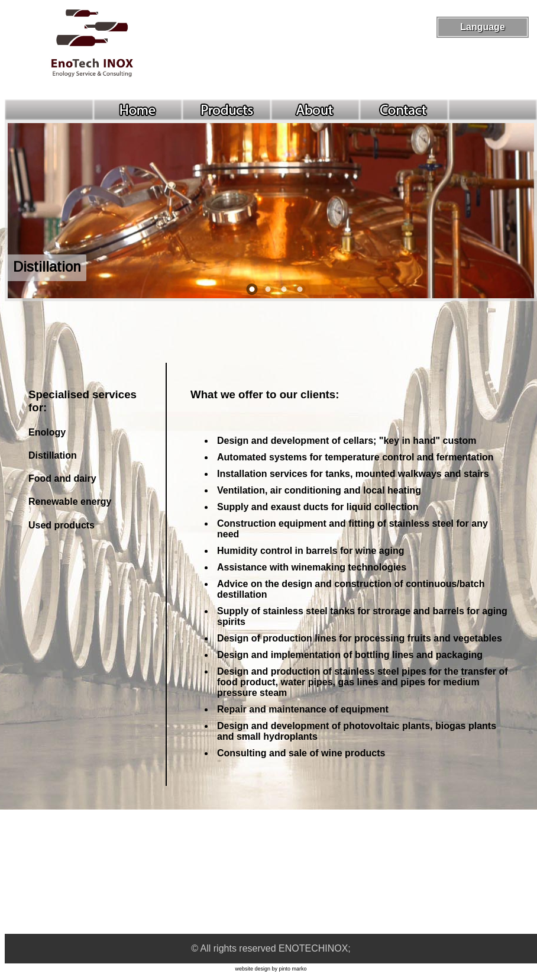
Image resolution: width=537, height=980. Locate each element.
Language (483, 27)
